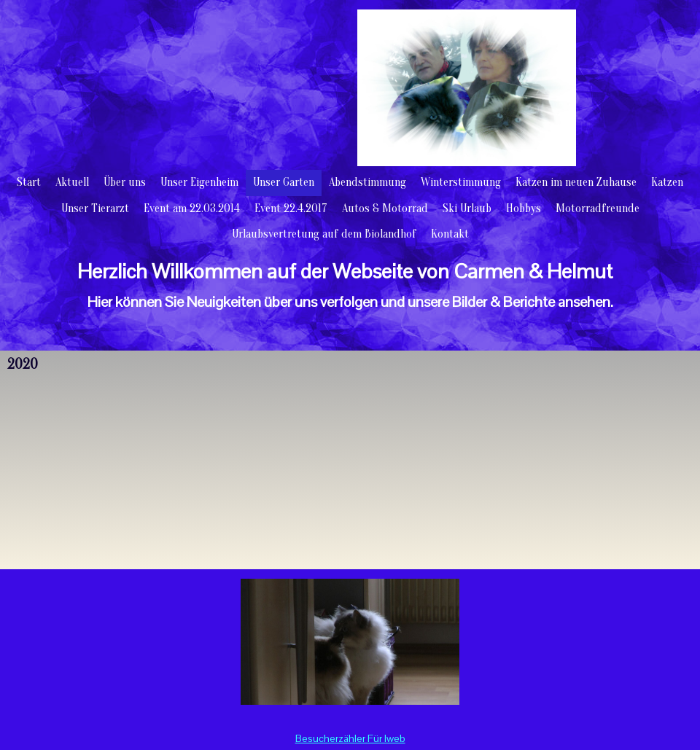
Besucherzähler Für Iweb (350, 738)
